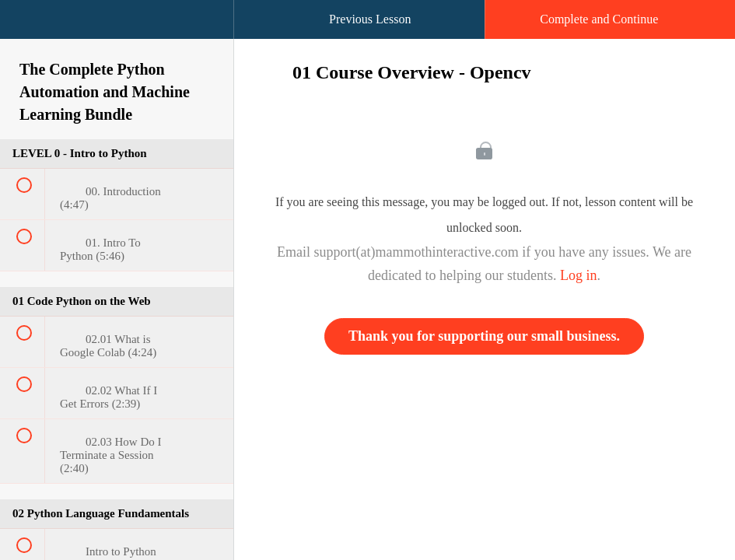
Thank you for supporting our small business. (484, 336)
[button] (27, 27)
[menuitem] (117, 35)
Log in (579, 275)
